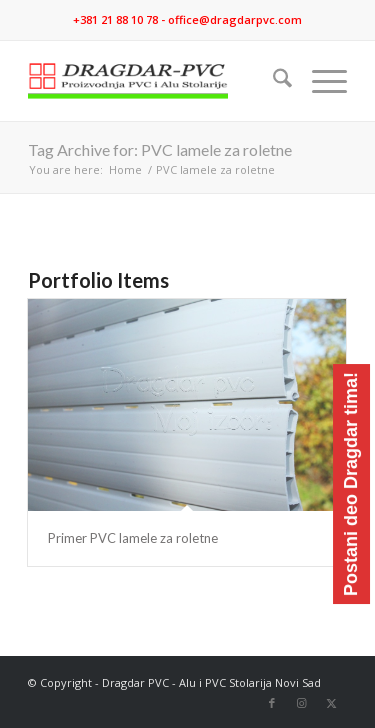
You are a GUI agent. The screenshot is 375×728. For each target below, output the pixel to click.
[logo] (155, 81)
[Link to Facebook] (272, 703)
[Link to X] (332, 703)
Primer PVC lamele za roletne (133, 538)
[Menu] (319, 81)
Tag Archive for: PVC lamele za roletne (160, 149)
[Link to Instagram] (302, 703)
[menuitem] (272, 81)
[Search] (272, 81)
